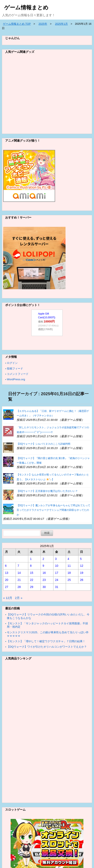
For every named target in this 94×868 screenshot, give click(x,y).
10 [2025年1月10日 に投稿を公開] (57, 566)
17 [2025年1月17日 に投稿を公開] (57, 573)
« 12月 (8, 598)
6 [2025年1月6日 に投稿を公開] (6, 566)
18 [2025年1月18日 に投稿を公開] (69, 573)
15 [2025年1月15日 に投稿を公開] (32, 573)
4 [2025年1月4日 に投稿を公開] (68, 559)
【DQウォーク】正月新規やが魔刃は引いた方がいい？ (47, 491)
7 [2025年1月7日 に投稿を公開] (18, 566)
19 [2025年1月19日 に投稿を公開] (82, 573)
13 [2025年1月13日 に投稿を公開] (7, 573)
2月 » (19, 598)
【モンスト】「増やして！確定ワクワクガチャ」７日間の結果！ (46, 641)
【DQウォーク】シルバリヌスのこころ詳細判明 (43, 444)
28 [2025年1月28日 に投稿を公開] (19, 587)
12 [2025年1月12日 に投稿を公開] (82, 566)
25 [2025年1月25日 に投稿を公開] (69, 580)
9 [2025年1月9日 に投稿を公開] (43, 566)
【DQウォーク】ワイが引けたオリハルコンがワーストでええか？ (47, 647)
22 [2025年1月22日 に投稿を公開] (32, 580)
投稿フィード (15, 369)
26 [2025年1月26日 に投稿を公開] (82, 580)
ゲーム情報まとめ (26, 7)
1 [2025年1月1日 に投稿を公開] (31, 559)
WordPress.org (16, 379)
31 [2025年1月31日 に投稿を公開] (57, 587)
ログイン (12, 363)
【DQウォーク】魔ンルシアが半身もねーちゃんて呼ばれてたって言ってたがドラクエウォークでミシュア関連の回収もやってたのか (53, 510)
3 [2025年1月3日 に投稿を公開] (56, 559)
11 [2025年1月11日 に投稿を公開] (69, 566)
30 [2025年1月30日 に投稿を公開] (44, 587)
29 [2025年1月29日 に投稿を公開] (32, 587)
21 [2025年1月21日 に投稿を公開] (19, 580)
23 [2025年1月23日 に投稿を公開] (44, 580)
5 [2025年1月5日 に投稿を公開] (81, 559)
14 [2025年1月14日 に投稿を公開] (19, 573)
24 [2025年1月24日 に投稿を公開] (57, 580)
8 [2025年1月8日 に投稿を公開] (31, 566)
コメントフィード (18, 374)
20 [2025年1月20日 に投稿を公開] (7, 580)
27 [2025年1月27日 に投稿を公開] (7, 587)
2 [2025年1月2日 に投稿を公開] (43, 559)
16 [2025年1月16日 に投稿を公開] (44, 573)
